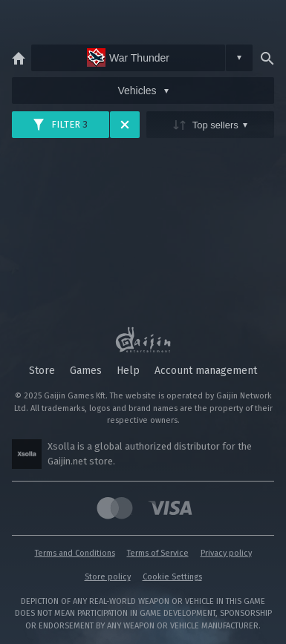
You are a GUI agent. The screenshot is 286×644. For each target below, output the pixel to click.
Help (128, 371)
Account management (206, 371)
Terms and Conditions (75, 553)
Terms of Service (158, 553)
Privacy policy (226, 553)
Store (42, 371)
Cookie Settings (172, 577)
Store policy (108, 577)
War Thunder (128, 57)
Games (86, 371)
